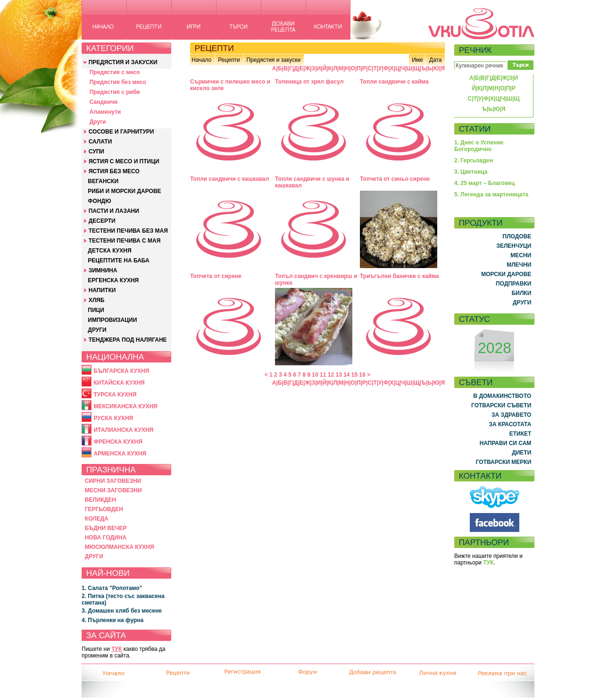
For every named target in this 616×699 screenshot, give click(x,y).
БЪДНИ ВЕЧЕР (106, 528)
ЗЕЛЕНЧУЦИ (514, 246)
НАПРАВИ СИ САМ (506, 443)
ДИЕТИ (521, 453)
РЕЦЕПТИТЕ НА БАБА (118, 261)
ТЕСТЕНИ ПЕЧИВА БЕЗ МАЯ (128, 231)
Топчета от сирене (216, 276)
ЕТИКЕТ (520, 434)
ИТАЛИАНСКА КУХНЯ (123, 430)
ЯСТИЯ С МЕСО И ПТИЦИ (124, 161)
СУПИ (96, 152)
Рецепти (229, 60)
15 (354, 375)
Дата (436, 60)
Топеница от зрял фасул (309, 82)
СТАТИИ (475, 129)
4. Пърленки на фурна (112, 620)
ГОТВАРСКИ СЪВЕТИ (501, 405)
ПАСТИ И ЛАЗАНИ (114, 211)
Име (417, 60)
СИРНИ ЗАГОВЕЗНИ (113, 481)
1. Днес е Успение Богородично (479, 146)
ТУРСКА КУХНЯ (115, 395)
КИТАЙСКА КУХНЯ (119, 383)
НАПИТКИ (102, 290)
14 (346, 375)
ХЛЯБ (97, 300)
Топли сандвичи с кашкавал (229, 179)
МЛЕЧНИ (519, 265)
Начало (201, 60)
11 (323, 375)
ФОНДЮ (99, 201)
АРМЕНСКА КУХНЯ (120, 454)
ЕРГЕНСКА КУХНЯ (113, 280)
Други (98, 122)
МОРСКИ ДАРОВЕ (506, 274)
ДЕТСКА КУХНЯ (109, 251)
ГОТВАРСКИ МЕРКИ (504, 462)
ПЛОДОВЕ (517, 236)
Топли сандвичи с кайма (394, 82)
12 (331, 375)
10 (315, 375)
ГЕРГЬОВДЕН (104, 509)
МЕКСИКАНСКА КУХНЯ (125, 406)
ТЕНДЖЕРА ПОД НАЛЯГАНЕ (128, 340)
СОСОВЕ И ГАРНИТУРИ (121, 132)
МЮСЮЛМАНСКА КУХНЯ (120, 547)
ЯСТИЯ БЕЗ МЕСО (114, 171)
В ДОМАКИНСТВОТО (502, 396)
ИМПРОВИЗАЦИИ (112, 320)
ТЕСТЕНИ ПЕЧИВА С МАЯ (125, 241)
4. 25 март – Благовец (484, 183)
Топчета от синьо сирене (395, 179)
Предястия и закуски (273, 60)
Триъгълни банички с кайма (400, 276)
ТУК (117, 649)
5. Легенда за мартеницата (491, 194)
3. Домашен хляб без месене (122, 611)
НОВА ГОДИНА (106, 538)
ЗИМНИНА (103, 270)
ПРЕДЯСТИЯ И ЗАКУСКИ (123, 62)
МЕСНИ (521, 255)
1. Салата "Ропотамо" (112, 588)
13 (338, 375)
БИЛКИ (522, 293)
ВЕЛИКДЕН (100, 500)
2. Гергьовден (474, 160)
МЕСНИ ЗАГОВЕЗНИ (113, 490)
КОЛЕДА (97, 519)
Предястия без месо (118, 82)
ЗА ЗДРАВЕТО (511, 415)
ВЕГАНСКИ (103, 181)
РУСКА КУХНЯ (113, 418)
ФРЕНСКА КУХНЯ (118, 442)
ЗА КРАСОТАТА (510, 424)
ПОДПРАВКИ (513, 284)
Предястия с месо (115, 72)
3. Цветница (471, 172)
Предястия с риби (115, 92)
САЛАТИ (100, 142)
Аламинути (105, 112)
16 (362, 375)
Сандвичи (104, 102)
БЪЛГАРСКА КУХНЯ (121, 371)
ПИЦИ (96, 310)
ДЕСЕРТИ (102, 221)
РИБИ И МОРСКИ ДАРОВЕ (124, 191)
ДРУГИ (97, 330)
